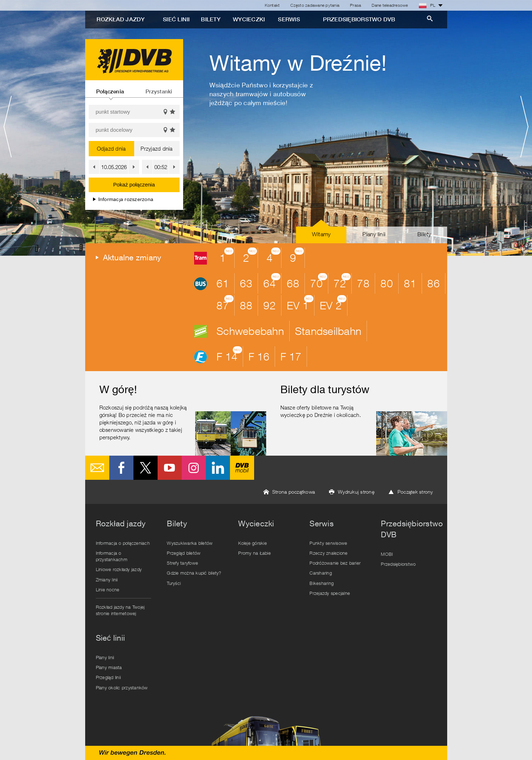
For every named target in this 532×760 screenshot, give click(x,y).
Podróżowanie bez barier (335, 563)
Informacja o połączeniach (123, 543)
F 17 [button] (291, 356)
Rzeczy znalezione (328, 553)
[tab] (110, 89)
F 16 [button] (259, 356)
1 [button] (227, 256)
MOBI (387, 554)
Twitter (146, 468)
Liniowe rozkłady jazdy (119, 569)
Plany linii (105, 657)
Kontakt (272, 5)
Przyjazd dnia (157, 148)
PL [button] (427, 5)
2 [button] (250, 256)
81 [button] (410, 283)
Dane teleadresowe (390, 5)
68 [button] (293, 283)
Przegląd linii (108, 677)
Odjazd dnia (111, 148)
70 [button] (319, 281)
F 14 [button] (229, 354)
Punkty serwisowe (328, 543)
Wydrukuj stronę (356, 492)
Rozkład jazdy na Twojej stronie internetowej (120, 610)
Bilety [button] (424, 234)
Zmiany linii (107, 580)
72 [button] (342, 281)
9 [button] (297, 256)
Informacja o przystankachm (112, 556)
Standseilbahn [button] (328, 331)
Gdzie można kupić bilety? (194, 573)
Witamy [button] (321, 234)
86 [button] (434, 283)
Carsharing (321, 573)
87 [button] (225, 303)
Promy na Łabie (254, 553)
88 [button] (246, 305)
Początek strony (415, 492)
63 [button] (246, 283)
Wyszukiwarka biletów (190, 543)
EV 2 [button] (333, 303)
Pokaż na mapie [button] (165, 112)
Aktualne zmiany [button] (132, 257)
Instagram (194, 468)
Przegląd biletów (184, 553)
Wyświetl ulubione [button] (173, 112)
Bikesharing (322, 583)
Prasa (355, 5)
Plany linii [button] (374, 234)
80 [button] (387, 283)
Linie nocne (108, 590)
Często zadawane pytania (315, 5)
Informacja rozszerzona (123, 199)
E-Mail (97, 468)
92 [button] (270, 305)
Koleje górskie (253, 543)
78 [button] (363, 283)
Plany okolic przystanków (122, 688)
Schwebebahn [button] (250, 331)
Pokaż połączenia (134, 184)
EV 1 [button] (300, 303)
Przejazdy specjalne (330, 593)
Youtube (170, 468)
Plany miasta (109, 667)
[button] (94, 167)
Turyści (174, 583)
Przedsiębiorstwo (398, 564)
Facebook (121, 468)
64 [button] (272, 281)
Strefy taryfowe (182, 563)
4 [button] (273, 256)
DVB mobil (242, 468)
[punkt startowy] (134, 112)
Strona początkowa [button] (294, 492)
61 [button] (223, 283)
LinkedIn (218, 468)
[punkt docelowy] (134, 130)
